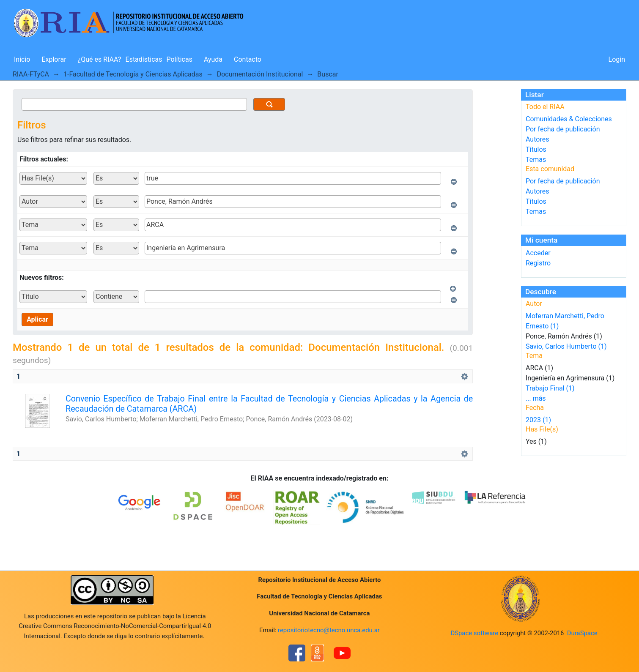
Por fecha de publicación (563, 129)
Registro (538, 263)
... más (536, 398)
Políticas (180, 59)
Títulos (536, 149)
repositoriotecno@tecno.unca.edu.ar (329, 630)
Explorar (54, 59)
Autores (537, 139)
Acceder (538, 253)
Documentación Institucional (260, 74)
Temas (536, 160)
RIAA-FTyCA (31, 74)
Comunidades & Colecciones (569, 119)
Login (617, 59)
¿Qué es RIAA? (100, 59)
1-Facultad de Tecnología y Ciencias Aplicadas (133, 74)
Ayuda (213, 59)
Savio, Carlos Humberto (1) (566, 346)
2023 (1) (538, 420)
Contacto (248, 59)
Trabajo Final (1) (550, 388)
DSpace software (474, 633)
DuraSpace (582, 633)
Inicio (22, 59)
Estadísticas (144, 59)
